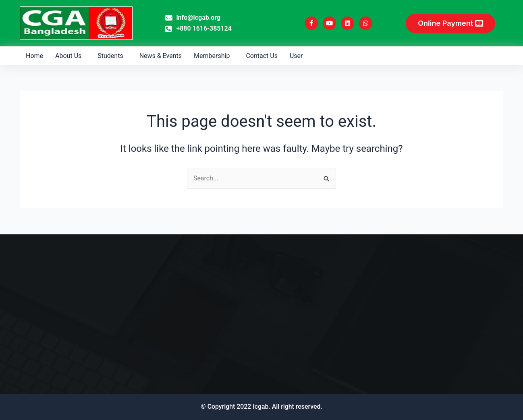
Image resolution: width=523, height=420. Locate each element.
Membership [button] (212, 56)
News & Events (161, 56)
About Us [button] (68, 56)
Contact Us (262, 56)
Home (34, 56)
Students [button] (110, 56)
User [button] (296, 56)
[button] (70, 56)
